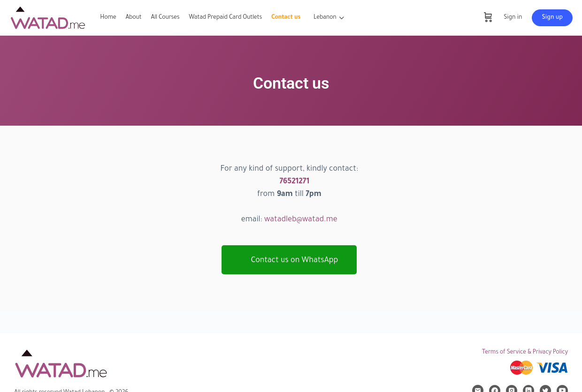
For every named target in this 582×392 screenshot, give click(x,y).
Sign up (552, 18)
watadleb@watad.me (301, 220)
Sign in (513, 18)
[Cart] (488, 18)
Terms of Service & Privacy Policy (525, 353)
